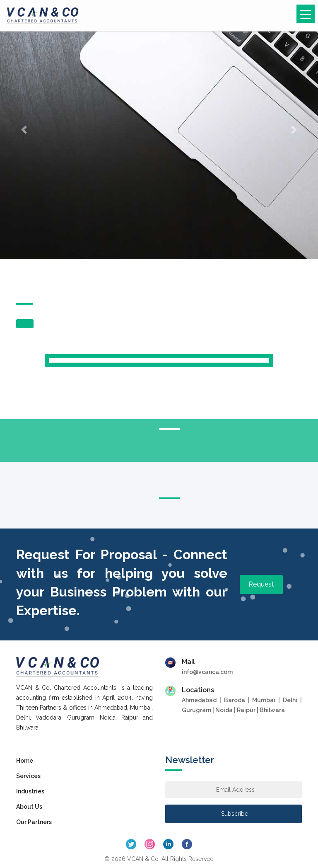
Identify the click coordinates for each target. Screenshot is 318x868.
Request (261, 584)
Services (28, 776)
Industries (30, 791)
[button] (24, 130)
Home (25, 761)
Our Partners (34, 822)
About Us (29, 807)
